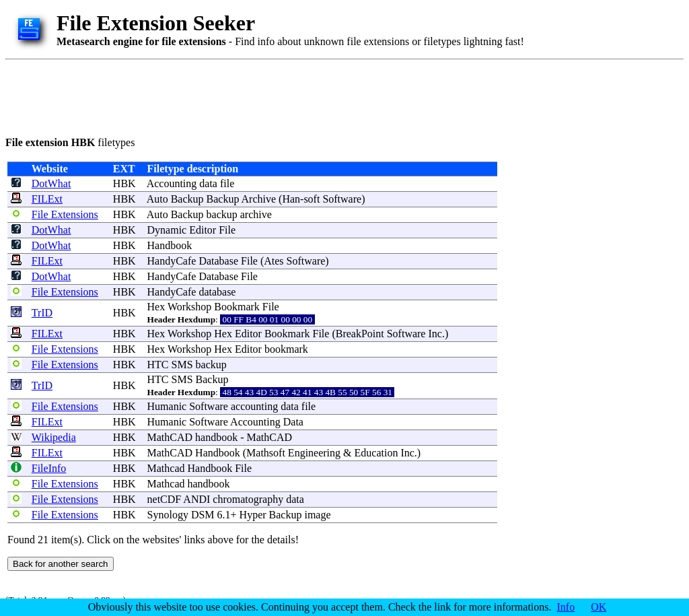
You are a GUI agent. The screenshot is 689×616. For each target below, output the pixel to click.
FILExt (47, 199)
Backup (187, 199)
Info (566, 607)
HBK (124, 183)
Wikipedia (54, 437)
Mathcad (166, 468)
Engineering (314, 453)
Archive (259, 199)
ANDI (196, 499)
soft (312, 199)
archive (256, 214)
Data (293, 422)
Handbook (170, 245)
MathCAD (170, 437)
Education (376, 453)
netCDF (165, 499)
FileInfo (49, 468)
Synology (168, 515)
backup (222, 214)
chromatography (248, 499)
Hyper (253, 515)
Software (342, 199)
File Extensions (65, 214)
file (227, 183)
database (217, 292)
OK (599, 607)
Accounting (172, 183)
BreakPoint (360, 334)
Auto (157, 199)
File (227, 230)
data (208, 183)
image (317, 515)
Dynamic (167, 230)
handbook (216, 437)
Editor (203, 230)
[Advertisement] (250, 96)
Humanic (167, 406)
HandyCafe (172, 261)
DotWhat (51, 183)
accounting (254, 406)
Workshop (189, 307)
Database (218, 261)
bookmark (286, 349)
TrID (42, 313)
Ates (274, 261)
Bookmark (237, 307)
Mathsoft (266, 453)
